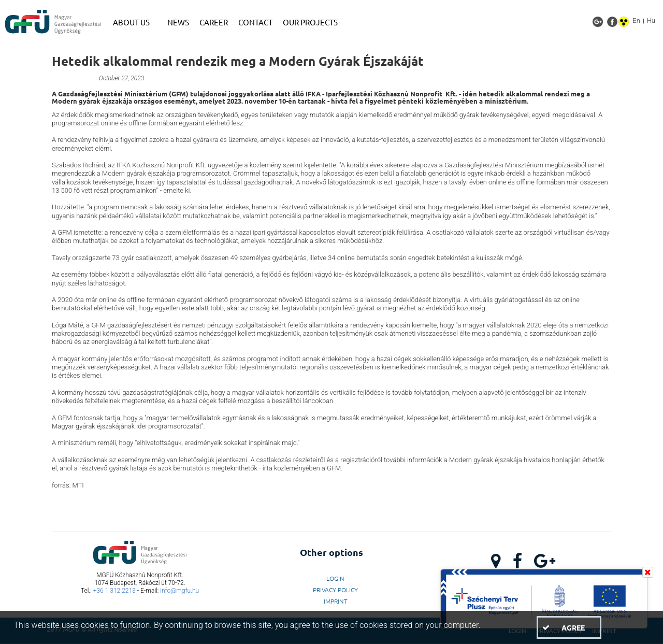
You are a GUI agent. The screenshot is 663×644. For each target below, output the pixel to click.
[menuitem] (135, 22)
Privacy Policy (335, 590)
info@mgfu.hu (179, 591)
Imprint (336, 601)
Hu (651, 20)
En (636, 20)
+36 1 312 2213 (114, 591)
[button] (569, 627)
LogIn (335, 578)
